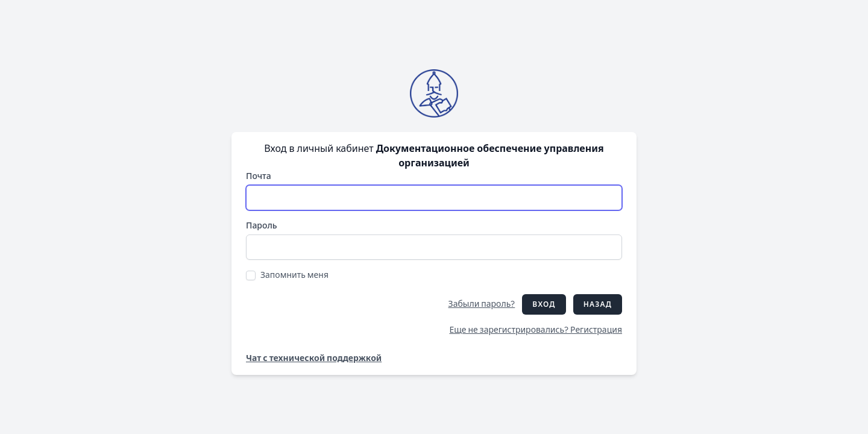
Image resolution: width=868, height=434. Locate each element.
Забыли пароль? (482, 304)
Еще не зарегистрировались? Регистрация (536, 330)
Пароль (262, 226)
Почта (259, 176)
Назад (598, 304)
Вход (544, 304)
